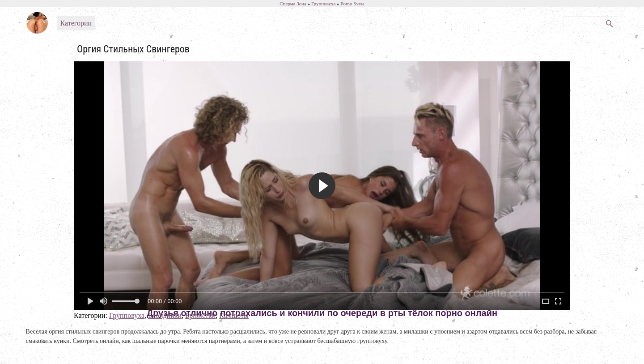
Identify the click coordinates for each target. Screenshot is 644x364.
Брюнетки (200, 315)
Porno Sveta (352, 4)
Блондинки (165, 315)
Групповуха (127, 315)
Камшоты (234, 315)
